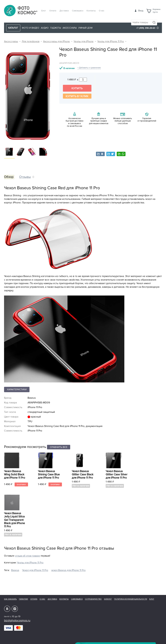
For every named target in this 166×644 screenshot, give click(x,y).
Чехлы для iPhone (84, 42)
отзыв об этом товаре (28, 556)
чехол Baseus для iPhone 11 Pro (68, 570)
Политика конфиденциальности (131, 599)
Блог (44, 11)
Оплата (53, 11)
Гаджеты (56, 28)
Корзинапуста (157, 11)
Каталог (108, 599)
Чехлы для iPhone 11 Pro (111, 42)
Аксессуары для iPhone (56, 42)
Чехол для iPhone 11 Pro (35, 570)
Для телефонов (31, 42)
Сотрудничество (93, 599)
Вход (141, 11)
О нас (102, 11)
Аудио (45, 28)
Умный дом (85, 28)
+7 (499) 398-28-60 (146, 28)
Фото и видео (31, 28)
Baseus (15, 570)
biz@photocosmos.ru (17, 620)
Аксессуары (70, 28)
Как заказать (10, 599)
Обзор (9, 177)
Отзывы (25, 177)
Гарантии (23, 599)
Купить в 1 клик (77, 96)
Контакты (91, 11)
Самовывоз (78, 11)
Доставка (64, 11)
